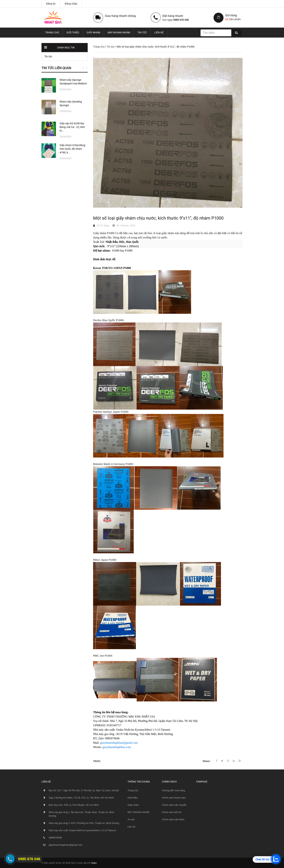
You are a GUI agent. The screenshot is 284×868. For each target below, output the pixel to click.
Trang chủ (52, 32)
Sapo (94, 863)
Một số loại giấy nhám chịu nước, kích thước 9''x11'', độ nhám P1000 (158, 218)
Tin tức (142, 32)
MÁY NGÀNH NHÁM (119, 32)
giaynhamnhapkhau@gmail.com (119, 743)
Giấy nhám (93, 32)
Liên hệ (159, 32)
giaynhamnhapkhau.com (117, 747)
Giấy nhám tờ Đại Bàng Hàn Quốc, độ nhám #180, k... (72, 149)
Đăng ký (51, 4)
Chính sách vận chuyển (174, 805)
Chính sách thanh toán (174, 798)
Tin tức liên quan (56, 68)
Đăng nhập (71, 4)
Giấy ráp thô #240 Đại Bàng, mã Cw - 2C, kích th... (72, 127)
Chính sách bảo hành (173, 819)
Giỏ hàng (231, 15)
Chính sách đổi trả (172, 812)
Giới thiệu (73, 32)
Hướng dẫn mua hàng (173, 790)
